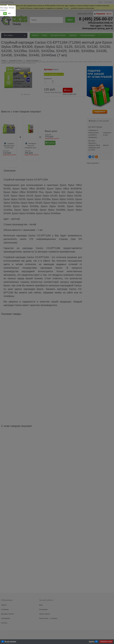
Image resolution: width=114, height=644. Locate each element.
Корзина (92, 642)
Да (5, 13)
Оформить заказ (106, 642)
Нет (9, 13)
